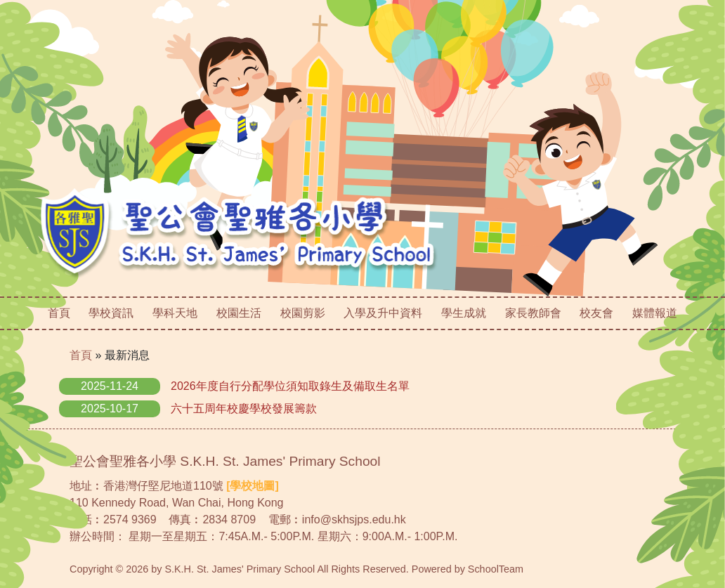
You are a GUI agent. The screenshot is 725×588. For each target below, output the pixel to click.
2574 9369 (130, 520)
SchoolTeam (496, 569)
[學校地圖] (253, 486)
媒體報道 (655, 313)
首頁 (59, 313)
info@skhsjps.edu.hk (354, 520)
